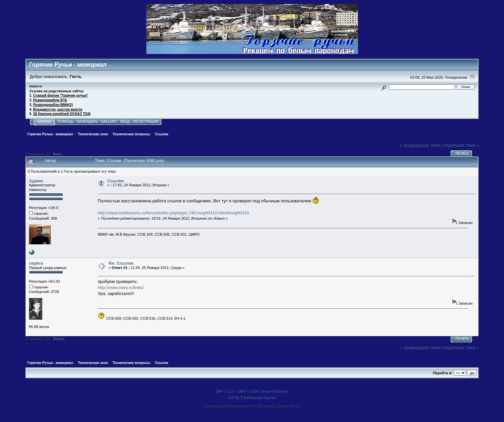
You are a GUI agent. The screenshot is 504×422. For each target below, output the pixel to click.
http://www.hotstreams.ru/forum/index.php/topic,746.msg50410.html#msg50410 (173, 213)
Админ (36, 181)
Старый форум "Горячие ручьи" (60, 95)
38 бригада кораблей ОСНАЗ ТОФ (62, 114)
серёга (36, 263)
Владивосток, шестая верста (57, 109)
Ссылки (116, 181)
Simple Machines (274, 391)
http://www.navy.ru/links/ (120, 287)
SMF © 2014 (248, 391)
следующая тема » (460, 145)
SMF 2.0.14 (225, 391)
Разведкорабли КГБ (50, 100)
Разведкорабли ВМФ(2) (53, 105)
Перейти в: (443, 373)
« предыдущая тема (420, 145)
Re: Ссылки (121, 263)
